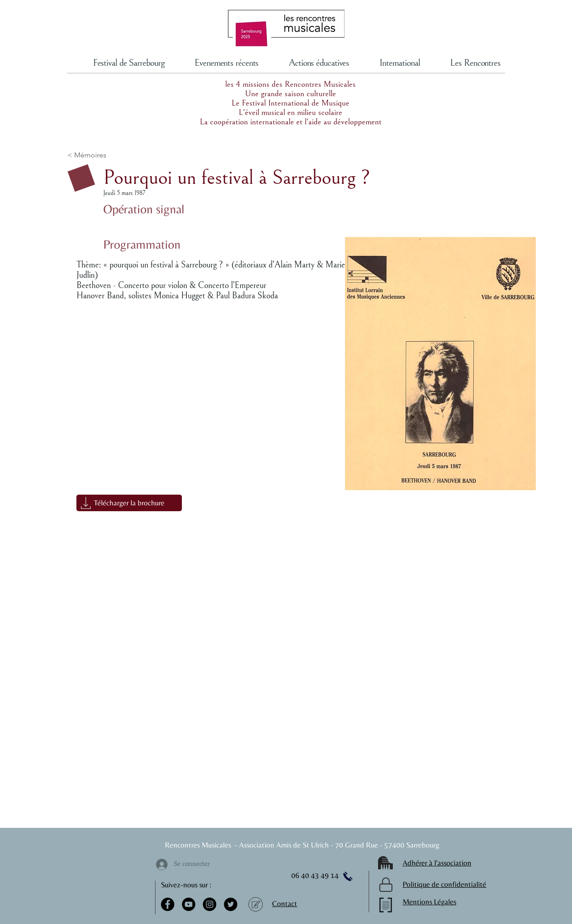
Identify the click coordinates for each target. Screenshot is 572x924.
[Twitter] (231, 904)
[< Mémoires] (113, 155)
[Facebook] (168, 904)
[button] (129, 503)
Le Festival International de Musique (290, 103)
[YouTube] (189, 904)
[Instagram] (210, 904)
